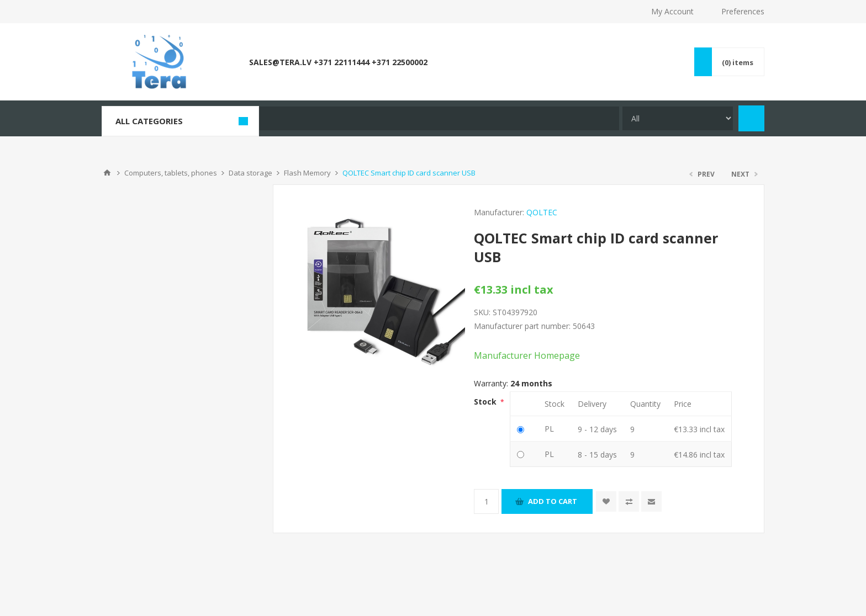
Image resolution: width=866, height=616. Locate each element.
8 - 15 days (597, 455)
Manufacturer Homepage (527, 355)
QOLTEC (542, 212)
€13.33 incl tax (699, 429)
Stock (486, 402)
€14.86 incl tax (699, 455)
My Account (672, 11)
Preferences (743, 11)
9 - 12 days (597, 429)
